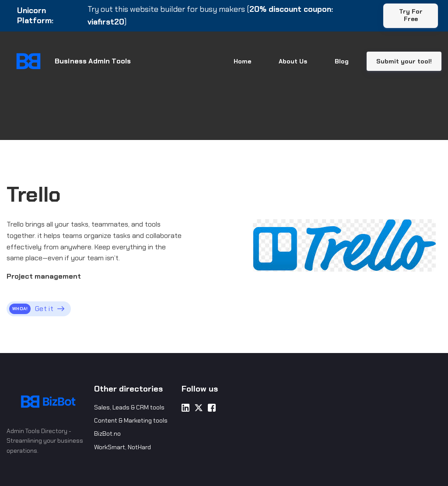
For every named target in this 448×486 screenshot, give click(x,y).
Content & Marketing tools (131, 420)
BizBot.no (107, 434)
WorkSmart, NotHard (122, 447)
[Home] (74, 61)
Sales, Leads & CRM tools (129, 407)
